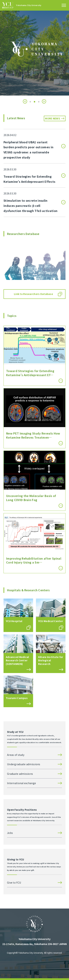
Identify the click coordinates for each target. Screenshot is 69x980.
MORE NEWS (53, 118)
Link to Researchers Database (33, 294)
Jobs (10, 833)
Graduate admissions (20, 774)
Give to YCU (14, 883)
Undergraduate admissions (24, 764)
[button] (25, 101)
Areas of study (16, 755)
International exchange (21, 783)
